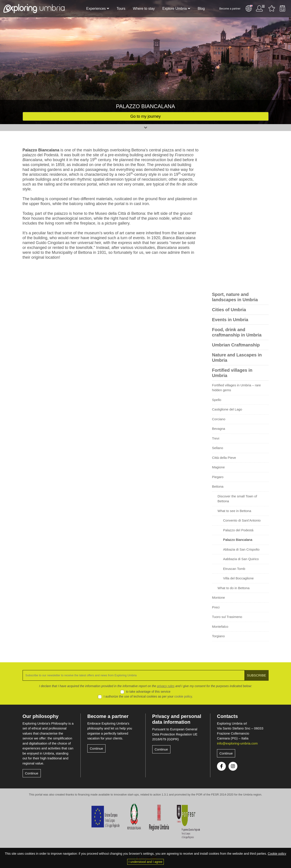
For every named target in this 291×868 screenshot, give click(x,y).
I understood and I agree (145, 862)
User (260, 8)
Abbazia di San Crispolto (241, 549)
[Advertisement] (240, 214)
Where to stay (144, 9)
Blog (201, 9)
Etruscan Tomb (234, 569)
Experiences (96, 9)
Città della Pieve (224, 458)
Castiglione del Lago (227, 409)
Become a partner (230, 9)
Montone (219, 597)
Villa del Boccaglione (238, 578)
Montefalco (220, 627)
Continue (32, 773)
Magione (219, 467)
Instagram (233, 766)
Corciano (219, 419)
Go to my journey (145, 116)
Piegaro (218, 477)
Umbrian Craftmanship (236, 345)
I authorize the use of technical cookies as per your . (148, 696)
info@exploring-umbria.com (237, 743)
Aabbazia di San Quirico (241, 559)
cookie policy (183, 696)
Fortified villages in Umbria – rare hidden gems (236, 388)
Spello (217, 400)
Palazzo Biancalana (238, 540)
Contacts (227, 716)
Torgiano (219, 636)
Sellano (218, 448)
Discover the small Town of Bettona (237, 499)
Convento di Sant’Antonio (242, 520)
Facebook (221, 766)
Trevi (216, 438)
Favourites (272, 8)
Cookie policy (277, 854)
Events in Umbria (230, 320)
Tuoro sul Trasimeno (227, 617)
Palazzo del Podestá (238, 530)
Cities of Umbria (229, 310)
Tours (121, 9)
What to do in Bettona (234, 588)
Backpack (282, 8)
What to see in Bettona (234, 511)
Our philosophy (41, 716)
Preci (216, 607)
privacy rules (166, 686)
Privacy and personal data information (177, 719)
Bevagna (219, 429)
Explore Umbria (174, 9)
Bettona (218, 486)
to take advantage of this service (148, 692)
